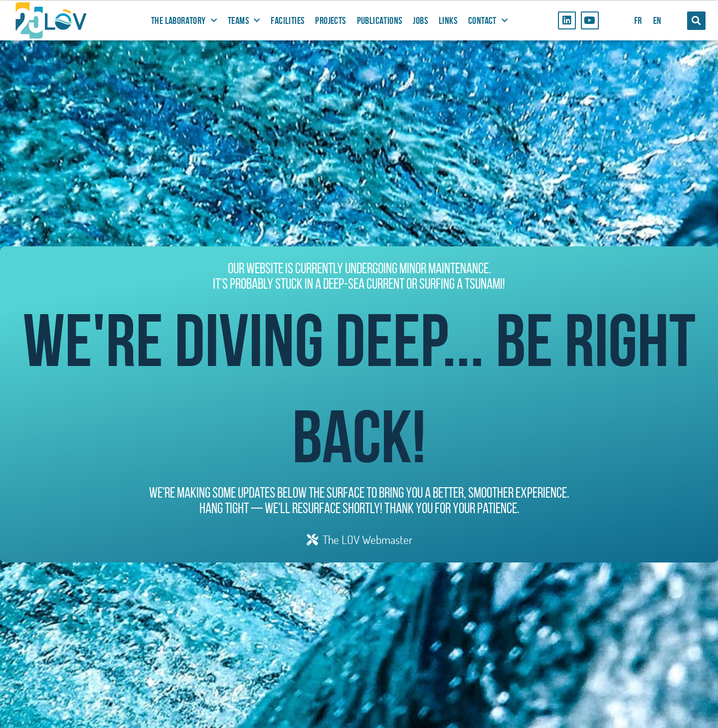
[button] (696, 21)
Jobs (420, 20)
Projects (330, 20)
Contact (488, 20)
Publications (380, 20)
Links (448, 20)
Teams (244, 20)
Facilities (287, 20)
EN (657, 20)
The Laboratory (184, 20)
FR (638, 20)
